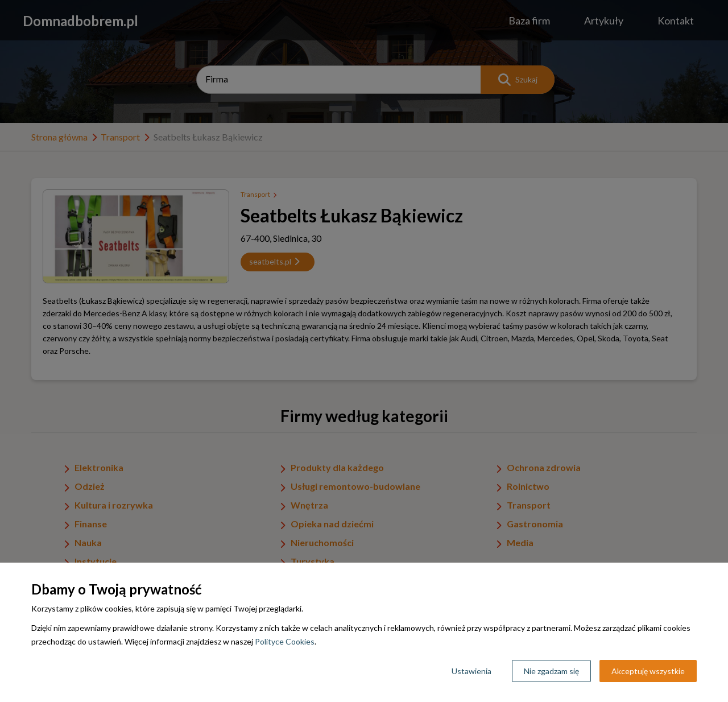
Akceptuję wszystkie (648, 671)
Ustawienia (471, 671)
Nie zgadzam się (551, 671)
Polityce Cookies (285, 641)
